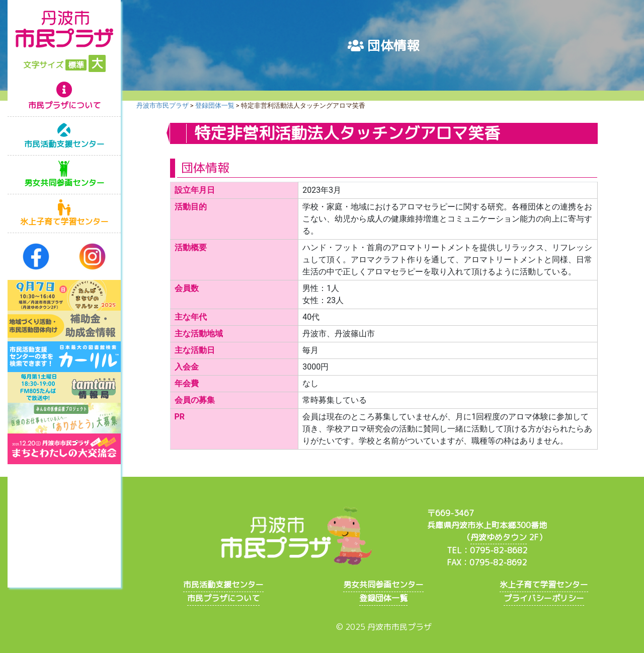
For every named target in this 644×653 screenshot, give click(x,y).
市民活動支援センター (64, 144)
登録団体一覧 (383, 598)
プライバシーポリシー (544, 598)
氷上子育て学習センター (64, 222)
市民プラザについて (64, 105)
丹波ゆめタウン (499, 537)
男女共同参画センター (64, 183)
